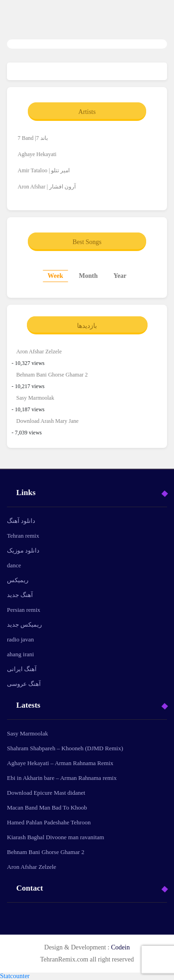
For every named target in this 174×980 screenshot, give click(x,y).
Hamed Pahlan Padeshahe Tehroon (49, 822)
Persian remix (24, 610)
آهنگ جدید (20, 595)
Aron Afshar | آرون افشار (47, 187)
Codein (120, 947)
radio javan (20, 639)
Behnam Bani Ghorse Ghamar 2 (52, 375)
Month (88, 276)
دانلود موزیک (23, 550)
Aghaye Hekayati (37, 154)
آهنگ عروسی (24, 684)
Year (120, 276)
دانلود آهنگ (21, 521)
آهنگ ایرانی (22, 669)
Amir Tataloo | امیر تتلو (44, 170)
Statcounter (15, 976)
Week (55, 276)
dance (14, 565)
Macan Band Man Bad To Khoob (47, 807)
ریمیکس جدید (24, 625)
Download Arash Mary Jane (47, 421)
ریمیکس (18, 580)
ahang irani (20, 654)
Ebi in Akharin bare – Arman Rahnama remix (62, 778)
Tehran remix (23, 536)
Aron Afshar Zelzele (39, 352)
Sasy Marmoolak (35, 398)
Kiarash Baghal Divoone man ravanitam (55, 837)
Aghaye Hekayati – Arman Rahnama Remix (60, 763)
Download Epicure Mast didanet (46, 793)
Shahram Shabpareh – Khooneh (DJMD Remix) (65, 748)
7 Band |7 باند (33, 138)
